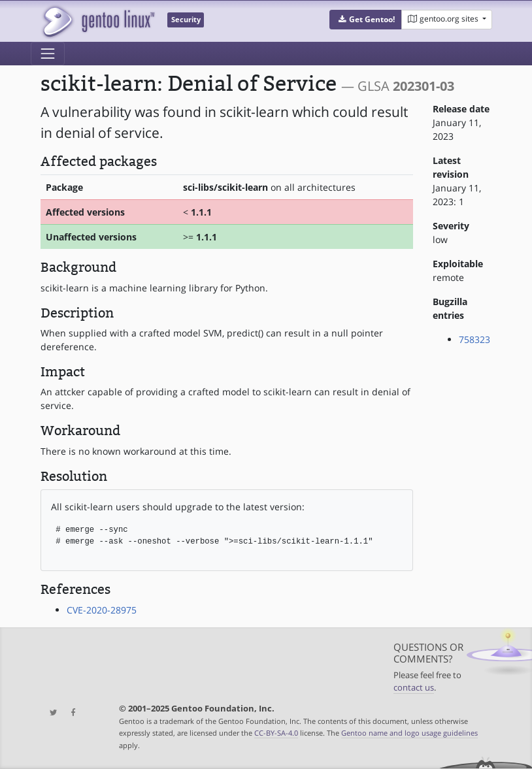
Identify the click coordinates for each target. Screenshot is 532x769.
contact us (414, 688)
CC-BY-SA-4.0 (276, 733)
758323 (474, 339)
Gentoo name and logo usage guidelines (409, 733)
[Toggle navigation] (48, 54)
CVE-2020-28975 (102, 610)
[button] (366, 20)
